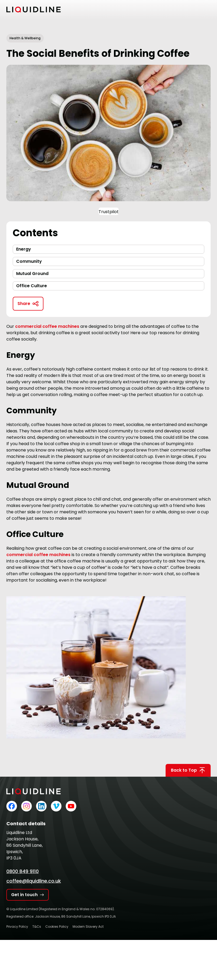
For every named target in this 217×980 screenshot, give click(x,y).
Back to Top (188, 770)
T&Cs (37, 927)
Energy (24, 249)
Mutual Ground (32, 274)
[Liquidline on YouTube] (71, 806)
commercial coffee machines (38, 555)
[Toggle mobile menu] (207, 10)
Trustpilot (109, 212)
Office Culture (32, 286)
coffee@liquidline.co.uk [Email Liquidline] (34, 881)
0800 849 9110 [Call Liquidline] (23, 871)
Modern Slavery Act (88, 927)
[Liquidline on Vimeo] (56, 806)
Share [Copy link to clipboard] (28, 304)
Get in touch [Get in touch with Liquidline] (28, 895)
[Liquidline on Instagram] (26, 806)
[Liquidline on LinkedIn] (41, 806)
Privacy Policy (17, 927)
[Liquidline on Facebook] (12, 806)
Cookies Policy (57, 927)
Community (29, 261)
